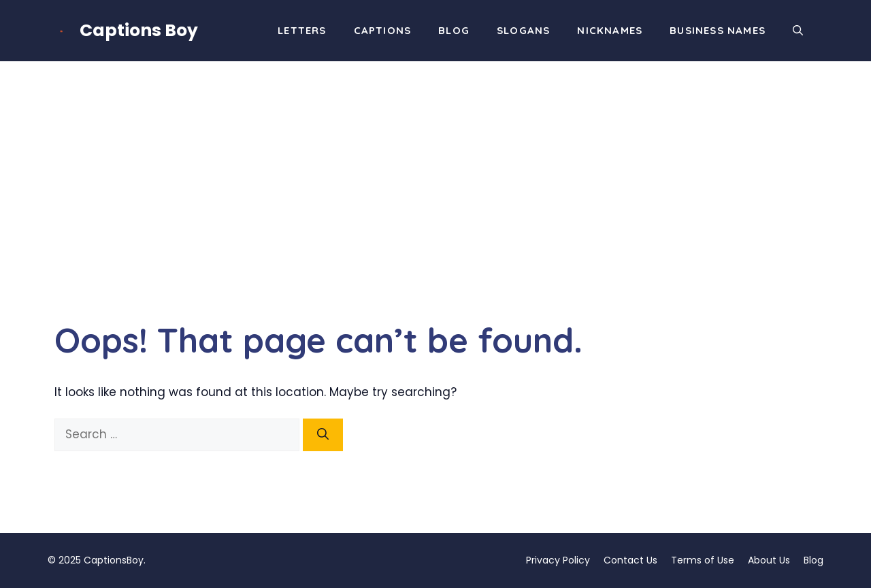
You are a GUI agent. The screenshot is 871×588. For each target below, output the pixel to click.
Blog (454, 30)
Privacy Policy (558, 560)
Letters (302, 30)
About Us (769, 560)
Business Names (718, 30)
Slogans (523, 30)
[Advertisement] (435, 163)
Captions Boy (139, 30)
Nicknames (610, 30)
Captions (383, 30)
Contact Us (630, 560)
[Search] (323, 435)
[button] (798, 31)
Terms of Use (703, 560)
